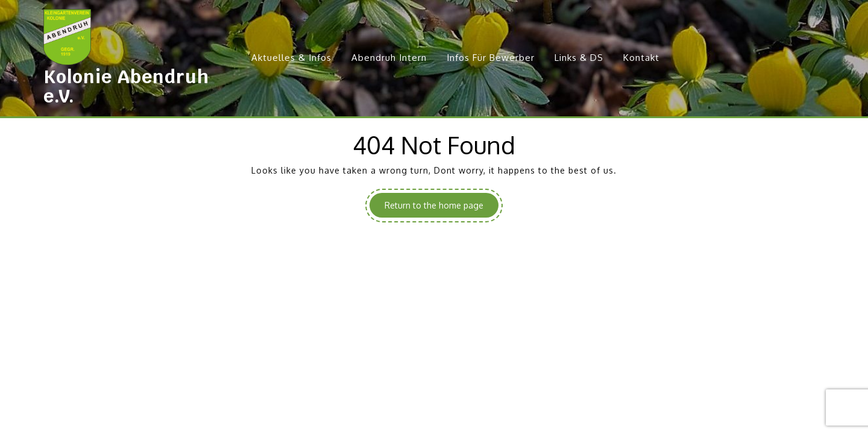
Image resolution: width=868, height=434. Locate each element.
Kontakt (641, 58)
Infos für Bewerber (491, 58)
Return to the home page (442, 208)
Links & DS (579, 58)
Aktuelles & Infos (291, 58)
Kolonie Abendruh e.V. (126, 86)
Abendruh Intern (389, 58)
